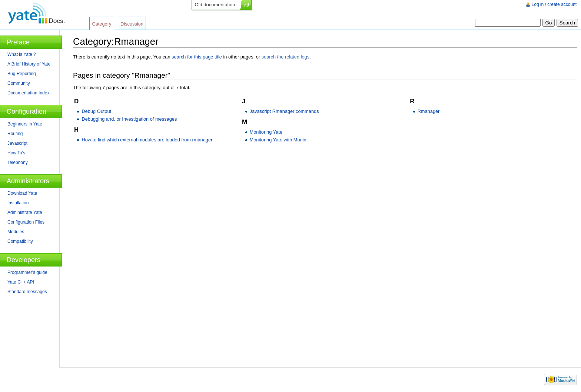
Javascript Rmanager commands (284, 111)
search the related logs (285, 57)
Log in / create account (554, 4)
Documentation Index (28, 93)
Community (19, 83)
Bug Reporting (22, 74)
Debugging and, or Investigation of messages (129, 119)
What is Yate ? (22, 54)
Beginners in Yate (25, 124)
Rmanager (429, 111)
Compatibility (20, 241)
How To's (16, 153)
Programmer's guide (27, 272)
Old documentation (215, 5)
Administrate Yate (25, 212)
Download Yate (22, 193)
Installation (18, 203)
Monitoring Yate (266, 132)
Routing (15, 134)
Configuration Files (26, 222)
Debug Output (96, 111)
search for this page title (197, 57)
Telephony (18, 163)
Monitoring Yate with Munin (278, 140)
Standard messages (27, 292)
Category (102, 24)
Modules (16, 232)
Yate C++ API (21, 282)
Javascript (17, 143)
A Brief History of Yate (29, 64)
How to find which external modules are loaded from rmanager (147, 140)
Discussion (132, 24)
